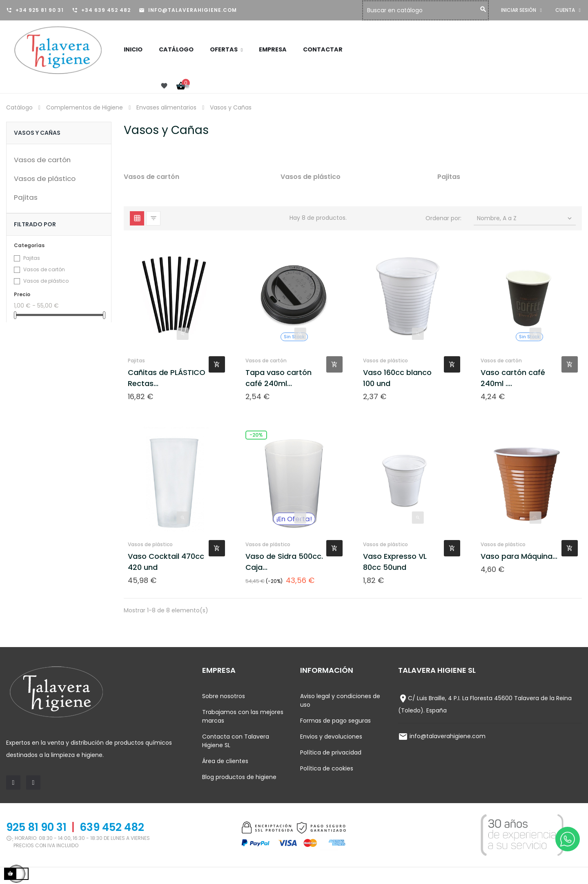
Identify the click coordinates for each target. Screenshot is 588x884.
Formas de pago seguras (335, 721)
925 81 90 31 (36, 827)
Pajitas (26, 197)
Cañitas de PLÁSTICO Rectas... (167, 378)
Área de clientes (225, 761)
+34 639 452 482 (106, 10)
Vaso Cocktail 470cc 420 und (166, 562)
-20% (256, 435)
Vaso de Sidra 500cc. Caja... (284, 562)
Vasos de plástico (45, 179)
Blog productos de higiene (239, 777)
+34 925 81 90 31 (40, 10)
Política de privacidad (331, 752)
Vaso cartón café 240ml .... (513, 378)
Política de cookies (327, 768)
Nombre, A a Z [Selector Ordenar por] (525, 218)
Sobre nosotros (224, 696)
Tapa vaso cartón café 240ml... (278, 378)
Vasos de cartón (42, 160)
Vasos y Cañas (37, 133)
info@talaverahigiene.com (193, 10)
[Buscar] (428, 10)
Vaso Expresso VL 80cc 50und (395, 562)
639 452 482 (112, 827)
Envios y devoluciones (331, 737)
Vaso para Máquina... (519, 556)
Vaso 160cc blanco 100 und (397, 378)
